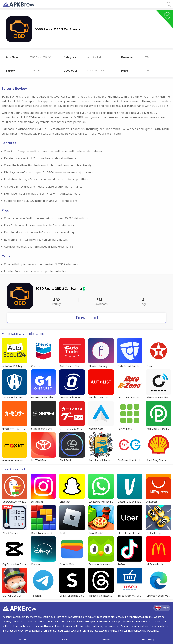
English (162, 608)
